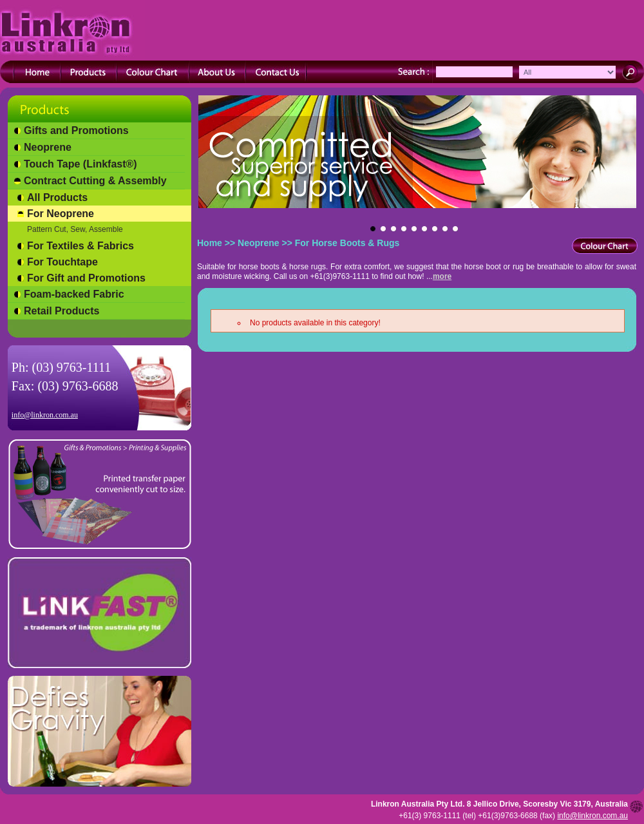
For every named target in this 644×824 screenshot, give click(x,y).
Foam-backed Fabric (74, 294)
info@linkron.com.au (45, 415)
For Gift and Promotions (86, 278)
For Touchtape (62, 262)
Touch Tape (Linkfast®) (80, 164)
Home (210, 243)
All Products (57, 197)
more (442, 276)
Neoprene (48, 147)
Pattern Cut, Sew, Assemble (75, 229)
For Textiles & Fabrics (80, 246)
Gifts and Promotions (76, 130)
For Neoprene (61, 214)
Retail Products (62, 311)
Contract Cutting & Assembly (95, 181)
